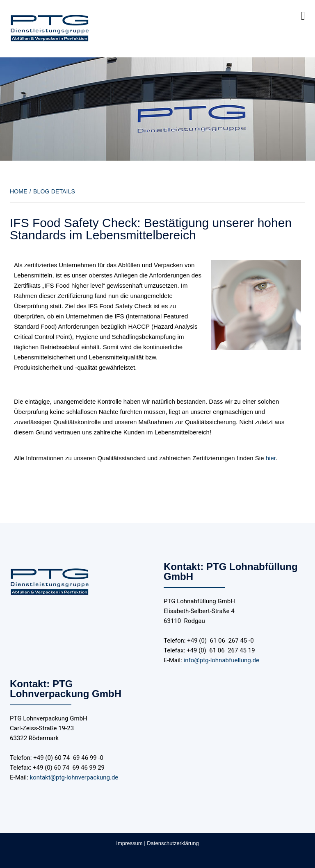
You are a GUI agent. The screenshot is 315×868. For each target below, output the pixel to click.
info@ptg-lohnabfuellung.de (221, 660)
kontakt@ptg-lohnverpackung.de (74, 777)
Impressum (129, 843)
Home (19, 191)
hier (271, 458)
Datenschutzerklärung (173, 843)
